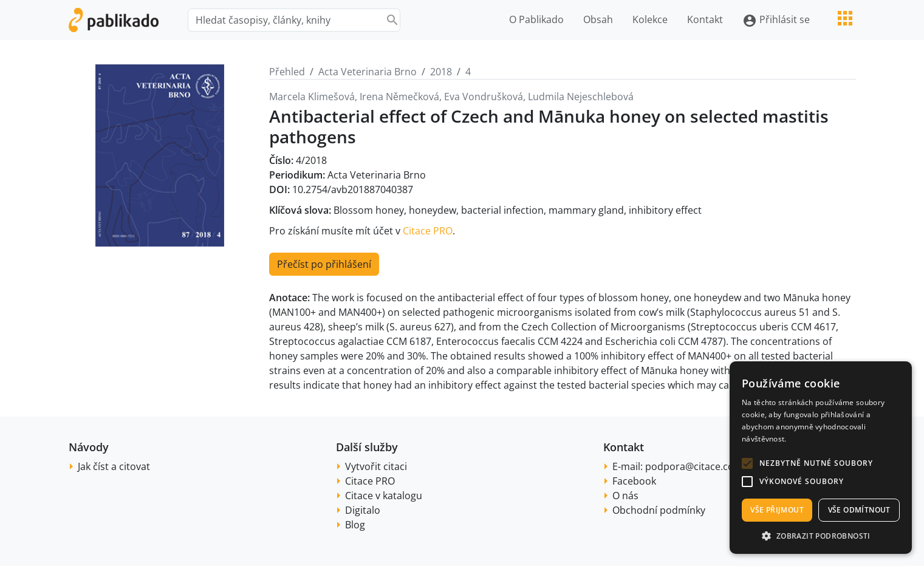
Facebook (634, 481)
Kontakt (705, 19)
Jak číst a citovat (114, 466)
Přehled (287, 72)
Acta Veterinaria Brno (368, 72)
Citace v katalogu (384, 496)
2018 (441, 72)
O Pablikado (536, 19)
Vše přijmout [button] (777, 510)
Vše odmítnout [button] (859, 510)
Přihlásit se (776, 20)
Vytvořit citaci (376, 466)
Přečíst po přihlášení (324, 264)
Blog (355, 525)
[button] (747, 463)
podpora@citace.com (694, 466)
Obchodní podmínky (659, 510)
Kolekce (650, 19)
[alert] (821, 458)
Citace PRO (428, 231)
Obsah (598, 19)
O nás (625, 496)
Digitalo (363, 510)
